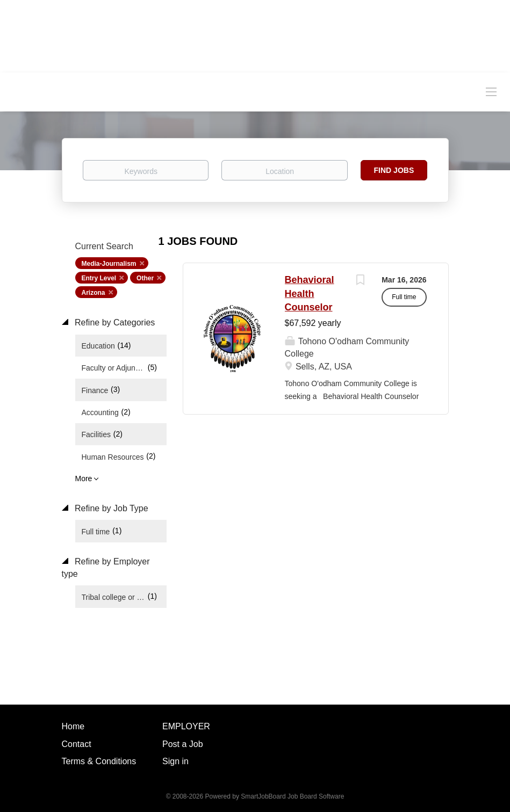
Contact (77, 744)
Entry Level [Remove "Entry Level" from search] (99, 278)
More (84, 479)
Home (73, 726)
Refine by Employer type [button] (106, 568)
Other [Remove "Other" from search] (145, 278)
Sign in (175, 761)
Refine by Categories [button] (114, 322)
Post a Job (183, 744)
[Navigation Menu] (491, 91)
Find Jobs (394, 170)
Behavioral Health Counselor (310, 293)
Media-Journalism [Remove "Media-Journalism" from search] (109, 264)
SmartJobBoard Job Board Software (292, 796)
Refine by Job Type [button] (110, 508)
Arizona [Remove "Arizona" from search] (94, 293)
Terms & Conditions (99, 761)
